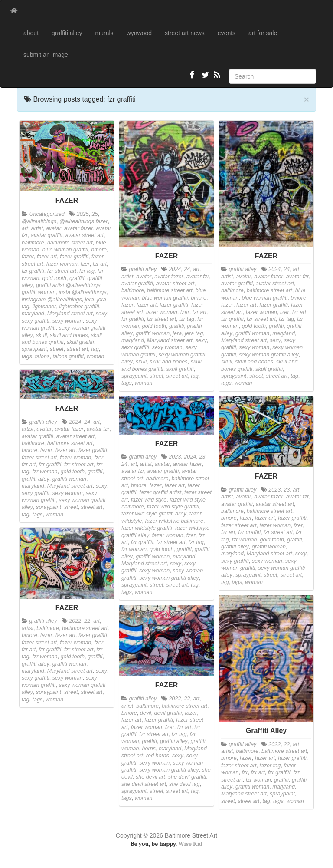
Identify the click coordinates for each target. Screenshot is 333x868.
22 (87, 621)
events (227, 33)
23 (202, 457)
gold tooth (54, 278)
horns (149, 749)
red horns (158, 756)
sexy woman (68, 321)
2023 (175, 457)
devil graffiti (168, 713)
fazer (28, 257)
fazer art (47, 257)
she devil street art (144, 784)
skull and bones (69, 335)
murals (104, 33)
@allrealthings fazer (84, 221)
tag (95, 349)
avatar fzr (198, 277)
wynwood (139, 33)
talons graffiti (68, 356)
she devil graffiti (187, 777)
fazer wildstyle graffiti (147, 528)
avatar (54, 228)
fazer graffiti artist (160, 492)
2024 (175, 269)
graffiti (77, 278)
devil (146, 713)
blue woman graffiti (65, 250)
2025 (83, 214)
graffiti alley (67, 33)
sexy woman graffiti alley (269, 355)
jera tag (194, 333)
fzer (85, 264)
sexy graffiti (36, 321)
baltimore (33, 243)
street (57, 349)
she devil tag (184, 784)
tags (27, 356)
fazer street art (39, 458)
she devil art (150, 777)
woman (96, 356)
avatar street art (85, 235)
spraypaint (34, 349)
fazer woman (62, 264)
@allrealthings (39, 221)
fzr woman (45, 472)
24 (187, 269)
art (25, 228)
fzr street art (62, 271)
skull (41, 335)
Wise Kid (190, 844)
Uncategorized (47, 214)
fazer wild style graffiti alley (154, 514)
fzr (245, 772)
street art (78, 349)
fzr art (100, 264)
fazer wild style (149, 500)
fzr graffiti (33, 271)
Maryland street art (70, 314)
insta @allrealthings (82, 292)
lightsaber (44, 307)
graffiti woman (39, 292)
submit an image (46, 55)
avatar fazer (79, 228)
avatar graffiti (47, 235)
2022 (75, 621)
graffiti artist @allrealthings (68, 285)
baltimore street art (70, 243)
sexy (101, 314)
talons (42, 356)
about (31, 33)
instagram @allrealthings (52, 300)
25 (95, 214)
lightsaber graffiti (79, 307)
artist (37, 228)
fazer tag (270, 766)
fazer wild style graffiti (173, 507)
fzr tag (87, 271)
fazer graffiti (74, 257)
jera (90, 300)
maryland (33, 314)
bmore (99, 250)
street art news (185, 33)
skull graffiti (80, 342)
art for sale (263, 33)
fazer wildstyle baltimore (174, 521)
